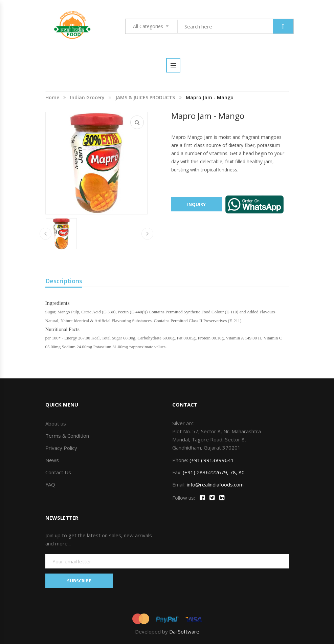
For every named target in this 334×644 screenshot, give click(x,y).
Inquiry (196, 204)
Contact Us (58, 472)
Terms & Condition (67, 436)
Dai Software (184, 631)
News (52, 460)
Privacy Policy (61, 448)
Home (52, 97)
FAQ (50, 484)
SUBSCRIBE (79, 581)
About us (56, 423)
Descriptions (64, 281)
